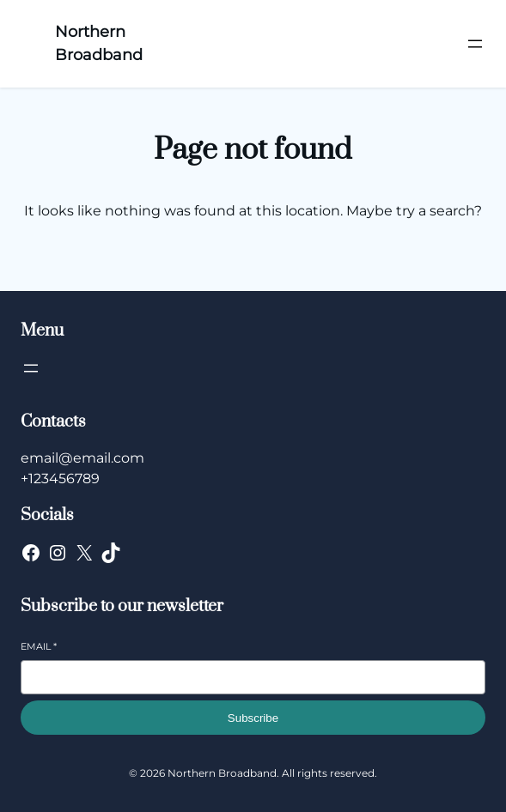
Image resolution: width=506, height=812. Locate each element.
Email (39, 646)
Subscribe (253, 718)
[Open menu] (475, 44)
